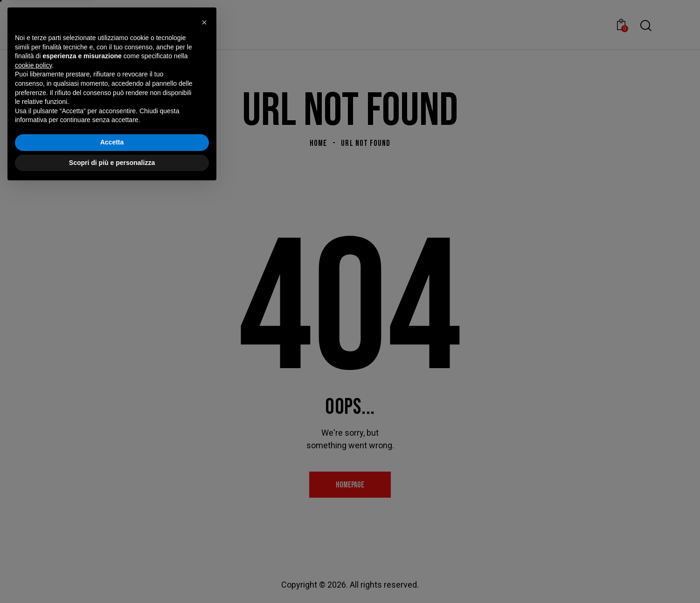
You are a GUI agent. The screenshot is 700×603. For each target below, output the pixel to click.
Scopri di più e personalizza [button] (112, 577)
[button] (204, 438)
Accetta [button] (112, 557)
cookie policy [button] (33, 480)
